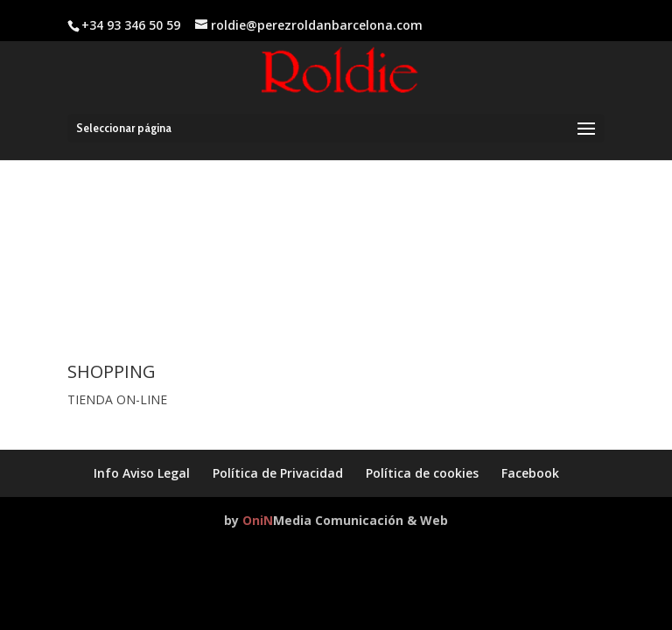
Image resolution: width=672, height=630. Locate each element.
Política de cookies (422, 473)
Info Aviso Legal (142, 473)
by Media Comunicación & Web (336, 520)
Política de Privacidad (278, 473)
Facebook (530, 473)
